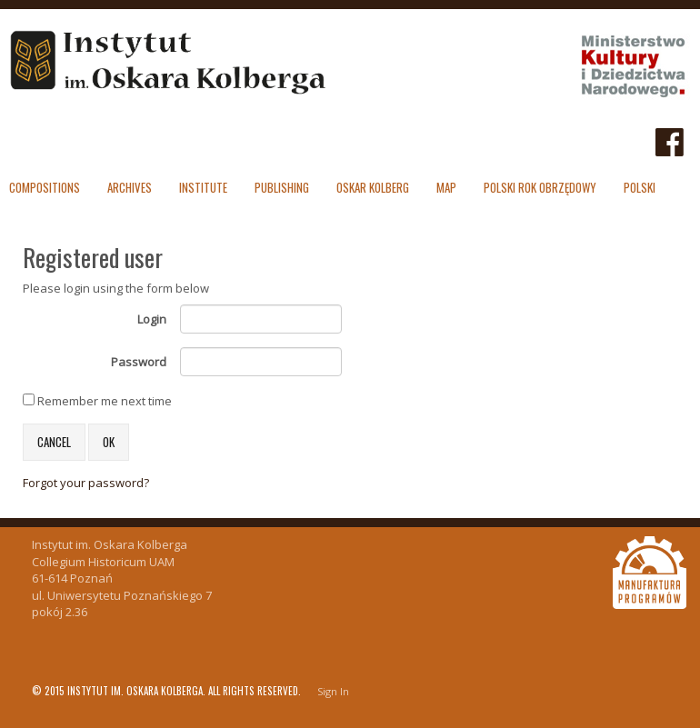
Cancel (54, 442)
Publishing (282, 187)
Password (139, 362)
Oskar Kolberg (373, 187)
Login (152, 319)
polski (640, 187)
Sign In (333, 691)
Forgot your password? (86, 483)
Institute (203, 187)
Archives (130, 187)
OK (109, 442)
